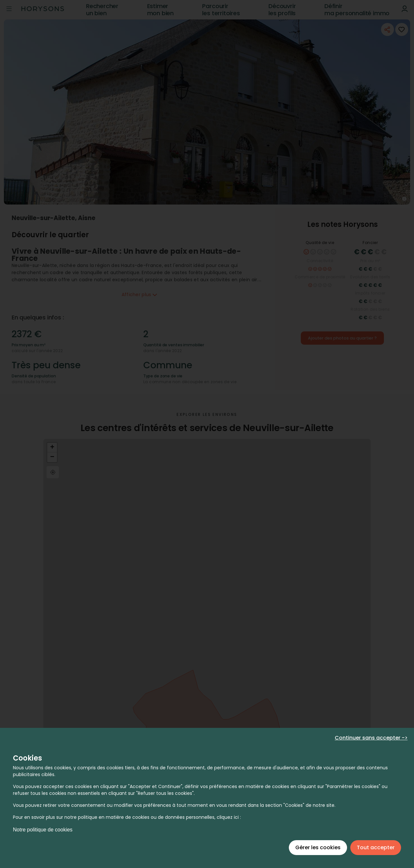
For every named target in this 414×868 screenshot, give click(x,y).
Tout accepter (376, 847)
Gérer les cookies (318, 847)
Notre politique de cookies (43, 830)
